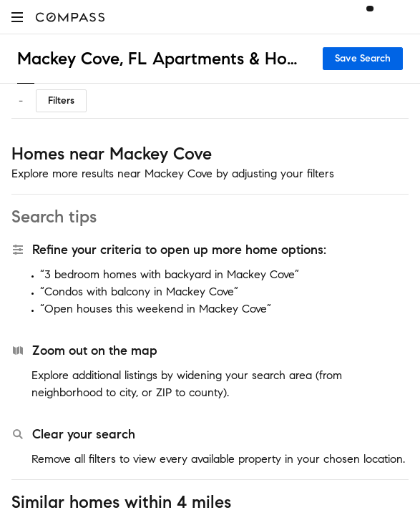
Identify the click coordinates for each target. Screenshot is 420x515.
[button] (17, 17)
